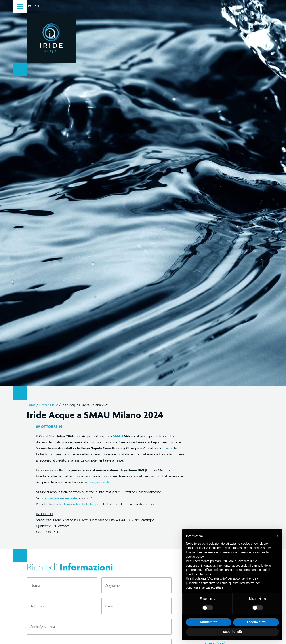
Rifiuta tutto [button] (209, 622)
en (37, 6)
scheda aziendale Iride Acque (78, 504)
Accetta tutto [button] (256, 622)
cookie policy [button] (195, 557)
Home (31, 405)
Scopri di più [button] (232, 632)
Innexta (167, 448)
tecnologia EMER (97, 482)
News (43, 405)
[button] (277, 536)
